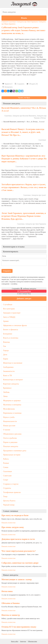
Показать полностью (8, 523)
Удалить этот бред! (24, 98)
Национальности (10, 421)
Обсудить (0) (32, 84)
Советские (7, 476)
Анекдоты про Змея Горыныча (27, 22)
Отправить (7, 271)
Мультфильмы (9, 409)
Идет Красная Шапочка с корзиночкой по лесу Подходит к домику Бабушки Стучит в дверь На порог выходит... (24, 159)
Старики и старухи (11, 484)
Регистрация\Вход (24, 291)
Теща (5, 496)
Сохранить (19, 84)
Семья (6, 467)
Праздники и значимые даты (15, 451)
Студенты (7, 488)
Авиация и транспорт (12, 313)
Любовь (6, 392)
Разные (6, 463)
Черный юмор (9, 505)
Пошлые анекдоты (11, 446)
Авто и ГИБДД (9, 317)
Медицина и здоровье (12, 400)
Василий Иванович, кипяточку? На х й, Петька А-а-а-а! (24, 109)
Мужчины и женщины (12, 405)
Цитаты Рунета (9, 501)
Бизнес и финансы (11, 329)
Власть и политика (11, 338)
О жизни (7, 430)
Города (6, 350)
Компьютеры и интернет (13, 380)
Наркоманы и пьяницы (12, 413)
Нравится (7, 84)
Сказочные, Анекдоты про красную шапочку (31, 166)
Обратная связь (33, 641)
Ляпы (5, 396)
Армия (6, 321)
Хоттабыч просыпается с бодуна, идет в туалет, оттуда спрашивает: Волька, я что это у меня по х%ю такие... (24, 187)
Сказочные (12, 22)
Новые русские (9, 426)
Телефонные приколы (12, 492)
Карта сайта (15, 641)
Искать (24, 18)
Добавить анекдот (24, 299)
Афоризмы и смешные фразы (15, 325)
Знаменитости (9, 371)
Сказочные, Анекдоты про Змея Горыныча (32, 224)
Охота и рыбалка (10, 438)
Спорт (6, 480)
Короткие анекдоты (11, 384)
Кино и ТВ (7, 375)
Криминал (7, 388)
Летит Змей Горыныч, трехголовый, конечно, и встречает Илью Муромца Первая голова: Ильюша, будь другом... (24, 216)
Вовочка (6, 342)
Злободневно (8, 367)
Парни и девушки (10, 442)
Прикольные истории (12, 455)
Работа (6, 459)
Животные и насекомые (13, 363)
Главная (4, 22)
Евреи (6, 359)
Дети (5, 355)
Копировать (7, 87)
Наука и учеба (9, 417)
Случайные (8, 304)
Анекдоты (23, 641)
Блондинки (8, 334)
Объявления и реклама (12, 434)
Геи (4, 346)
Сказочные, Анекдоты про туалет (35, 195)
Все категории (9, 309)
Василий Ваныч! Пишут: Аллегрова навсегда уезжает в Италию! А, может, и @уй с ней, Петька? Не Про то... (23, 132)
